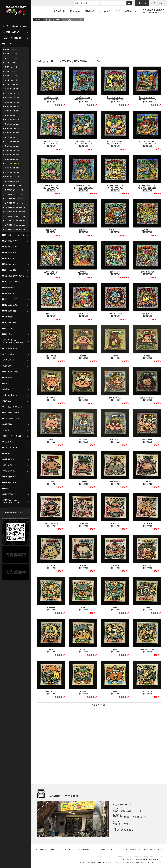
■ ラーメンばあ (8, 258)
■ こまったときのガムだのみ (13, 276)
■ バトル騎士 (7, 317)
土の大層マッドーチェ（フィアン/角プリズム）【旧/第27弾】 (115, 188)
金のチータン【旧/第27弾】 (51, 315)
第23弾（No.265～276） (12, 146)
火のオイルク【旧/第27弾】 (83, 315)
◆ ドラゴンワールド (10, 448)
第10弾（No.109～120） (12, 89)
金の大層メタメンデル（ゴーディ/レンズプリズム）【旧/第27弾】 (147, 99)
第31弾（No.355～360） (12, 181)
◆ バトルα (6, 453)
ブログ (118, 11)
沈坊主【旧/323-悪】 (115, 693)
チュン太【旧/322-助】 (83, 567)
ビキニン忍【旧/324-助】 (147, 567)
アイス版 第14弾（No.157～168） (15, 225)
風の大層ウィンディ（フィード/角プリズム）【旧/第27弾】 (51, 144)
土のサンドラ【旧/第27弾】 (83, 273)
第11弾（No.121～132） (12, 93)
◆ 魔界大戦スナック (10, 483)
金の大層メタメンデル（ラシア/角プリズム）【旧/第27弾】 (115, 99)
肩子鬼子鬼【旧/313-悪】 (51, 609)
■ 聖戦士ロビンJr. (9, 264)
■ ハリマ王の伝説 (9, 322)
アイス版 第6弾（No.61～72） (14, 190)
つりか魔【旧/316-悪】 (147, 609)
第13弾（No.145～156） (12, 102)
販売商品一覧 (59, 11)
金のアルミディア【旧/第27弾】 (147, 273)
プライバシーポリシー (131, 849)
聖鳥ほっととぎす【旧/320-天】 (147, 399)
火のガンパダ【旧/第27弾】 (147, 315)
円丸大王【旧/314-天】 (83, 357)
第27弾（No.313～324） (73, 20)
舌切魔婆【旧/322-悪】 (83, 693)
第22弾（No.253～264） (12, 142)
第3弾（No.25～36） (11, 58)
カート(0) (157, 3)
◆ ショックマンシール (11, 412)
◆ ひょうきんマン (9, 471)
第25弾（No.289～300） (12, 155)
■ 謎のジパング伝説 (10, 305)
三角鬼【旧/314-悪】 (83, 609)
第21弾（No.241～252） (12, 137)
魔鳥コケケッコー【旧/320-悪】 (147, 651)
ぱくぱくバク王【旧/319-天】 (115, 399)
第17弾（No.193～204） (12, 120)
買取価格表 (90, 11)
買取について (75, 11)
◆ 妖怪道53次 (8, 494)
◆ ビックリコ (7, 465)
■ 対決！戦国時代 (9, 287)
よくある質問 (105, 11)
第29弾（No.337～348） (12, 172)
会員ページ (142, 3)
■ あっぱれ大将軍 (9, 270)
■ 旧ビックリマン (53, 20)
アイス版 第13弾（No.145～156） (15, 221)
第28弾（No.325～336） (12, 168)
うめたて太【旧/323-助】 (115, 567)
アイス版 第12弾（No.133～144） (15, 216)
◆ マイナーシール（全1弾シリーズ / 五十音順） (13, 341)
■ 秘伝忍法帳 (7, 328)
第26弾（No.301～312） (12, 159)
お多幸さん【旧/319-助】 (115, 525)
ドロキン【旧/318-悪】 (83, 651)
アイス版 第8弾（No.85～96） (14, 199)
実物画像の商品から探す (15, 513)
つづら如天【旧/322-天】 (83, 441)
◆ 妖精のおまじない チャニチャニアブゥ (11, 501)
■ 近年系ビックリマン (11, 241)
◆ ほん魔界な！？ (9, 477)
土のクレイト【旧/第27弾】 (147, 231)
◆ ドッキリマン (8, 442)
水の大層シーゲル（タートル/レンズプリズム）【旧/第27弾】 (83, 99)
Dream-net (157, 856)
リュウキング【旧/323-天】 (115, 441)
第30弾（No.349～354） (12, 177)
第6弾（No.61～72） (11, 71)
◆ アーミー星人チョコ (11, 348)
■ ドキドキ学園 (8, 293)
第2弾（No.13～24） (11, 54)
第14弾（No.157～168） (12, 106)
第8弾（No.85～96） (11, 80)
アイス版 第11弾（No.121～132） (15, 212)
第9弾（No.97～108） (11, 85)
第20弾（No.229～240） (12, 133)
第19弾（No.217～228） (12, 128)
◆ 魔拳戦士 (7, 488)
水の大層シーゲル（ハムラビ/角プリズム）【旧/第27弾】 (51, 99)
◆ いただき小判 (8, 360)
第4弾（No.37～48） (11, 63)
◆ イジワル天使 (8, 354)
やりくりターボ (117, 856)
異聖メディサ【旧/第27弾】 (51, 231)
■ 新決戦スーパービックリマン (14, 235)
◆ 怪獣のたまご (8, 383)
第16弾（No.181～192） (12, 115)
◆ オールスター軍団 (10, 372)
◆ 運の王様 (7, 366)
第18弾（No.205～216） (12, 124)
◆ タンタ (6, 430)
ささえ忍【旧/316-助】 (147, 483)
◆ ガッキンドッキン (10, 395)
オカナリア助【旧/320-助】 (147, 525)
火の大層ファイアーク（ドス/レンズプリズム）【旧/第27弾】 (147, 144)
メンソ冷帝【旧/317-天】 (51, 399)
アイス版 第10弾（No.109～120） (15, 207)
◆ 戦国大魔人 (7, 424)
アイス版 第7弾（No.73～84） (14, 194)
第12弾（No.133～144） (12, 98)
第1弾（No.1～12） (11, 49)
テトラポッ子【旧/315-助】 (115, 483)
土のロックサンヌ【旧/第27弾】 (51, 273)
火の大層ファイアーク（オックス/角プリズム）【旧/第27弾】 (115, 144)
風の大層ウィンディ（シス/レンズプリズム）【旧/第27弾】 (83, 144)
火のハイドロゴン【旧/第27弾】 (115, 315)
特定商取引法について (153, 849)
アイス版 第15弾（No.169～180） (15, 229)
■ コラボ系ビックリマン (12, 247)
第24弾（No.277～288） (12, 150)
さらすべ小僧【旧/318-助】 (83, 525)
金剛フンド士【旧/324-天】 (147, 441)
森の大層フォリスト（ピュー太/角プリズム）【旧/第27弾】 (51, 188)
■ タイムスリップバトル (12, 282)
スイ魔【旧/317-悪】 (51, 651)
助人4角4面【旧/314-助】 (83, 483)
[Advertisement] (99, 40)
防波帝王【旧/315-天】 (115, 357)
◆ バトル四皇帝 (8, 459)
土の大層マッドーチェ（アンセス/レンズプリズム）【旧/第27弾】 (147, 188)
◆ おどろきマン (8, 377)
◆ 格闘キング (7, 389)
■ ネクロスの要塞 (9, 311)
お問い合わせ (131, 11)
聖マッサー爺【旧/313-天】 (51, 357)
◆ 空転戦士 (7, 401)
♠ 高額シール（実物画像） (12, 38)
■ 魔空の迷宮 (7, 334)
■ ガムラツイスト (9, 252)
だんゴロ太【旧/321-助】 (51, 567)
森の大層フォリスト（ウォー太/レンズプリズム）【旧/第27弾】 (83, 188)
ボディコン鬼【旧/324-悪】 (147, 693)
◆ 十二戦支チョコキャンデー (13, 407)
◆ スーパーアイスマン (11, 418)
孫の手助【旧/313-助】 (51, 483)
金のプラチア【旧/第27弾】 (115, 273)
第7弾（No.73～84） (11, 76)
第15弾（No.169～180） (12, 111)
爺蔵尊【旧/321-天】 (51, 441)
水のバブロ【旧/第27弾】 (83, 231)
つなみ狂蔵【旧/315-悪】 (115, 609)
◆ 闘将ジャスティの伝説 (11, 436)
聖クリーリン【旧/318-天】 (83, 399)
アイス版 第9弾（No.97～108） (14, 203)
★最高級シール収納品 (11, 32)
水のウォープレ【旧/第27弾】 (115, 231)
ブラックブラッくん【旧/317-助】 (51, 525)
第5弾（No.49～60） (11, 67)
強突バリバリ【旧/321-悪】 (51, 693)
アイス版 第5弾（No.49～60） (14, 185)
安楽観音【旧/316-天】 (147, 357)
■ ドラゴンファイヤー (11, 299)
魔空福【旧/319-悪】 (115, 651)
